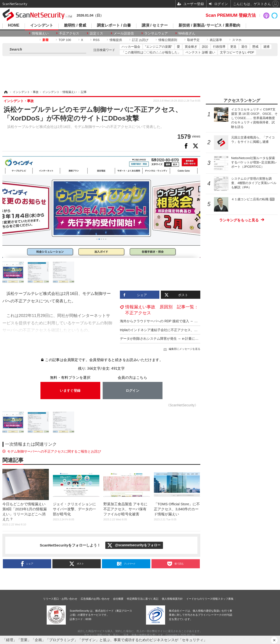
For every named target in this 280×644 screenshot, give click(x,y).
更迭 (233, 47)
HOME (14, 25)
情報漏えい (40, 33)
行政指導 (219, 47)
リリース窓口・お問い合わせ (60, 599)
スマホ (237, 40)
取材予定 (193, 40)
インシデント (42, 25)
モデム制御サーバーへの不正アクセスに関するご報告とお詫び (54, 451)
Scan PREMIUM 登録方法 (231, 15)
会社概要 (118, 599)
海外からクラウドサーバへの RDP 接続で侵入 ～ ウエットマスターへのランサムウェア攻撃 (189, 321)
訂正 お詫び (140, 40)
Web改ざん (187, 33)
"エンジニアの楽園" (159, 47)
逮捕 (266, 47)
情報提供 (116, 40)
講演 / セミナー (155, 25)
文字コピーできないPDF (237, 52)
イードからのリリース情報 (202, 599)
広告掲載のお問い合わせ (95, 599)
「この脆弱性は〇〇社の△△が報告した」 (151, 52)
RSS (96, 40)
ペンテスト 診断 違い (200, 52)
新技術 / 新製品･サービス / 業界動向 (210, 25)
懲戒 (255, 47)
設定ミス (96, 33)
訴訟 (205, 47)
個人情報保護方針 (172, 599)
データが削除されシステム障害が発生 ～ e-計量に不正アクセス (168, 339)
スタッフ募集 (226, 599)
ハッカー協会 (131, 47)
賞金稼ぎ (191, 47)
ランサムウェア (156, 33)
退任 (244, 47)
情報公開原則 (168, 40)
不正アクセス (69, 33)
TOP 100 (65, 40)
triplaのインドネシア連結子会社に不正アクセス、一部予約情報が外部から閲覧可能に (184, 330)
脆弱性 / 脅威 (75, 25)
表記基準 (216, 40)
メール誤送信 (124, 33)
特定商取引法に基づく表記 (143, 599)
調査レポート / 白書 (114, 25)
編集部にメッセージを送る (185, 349)
